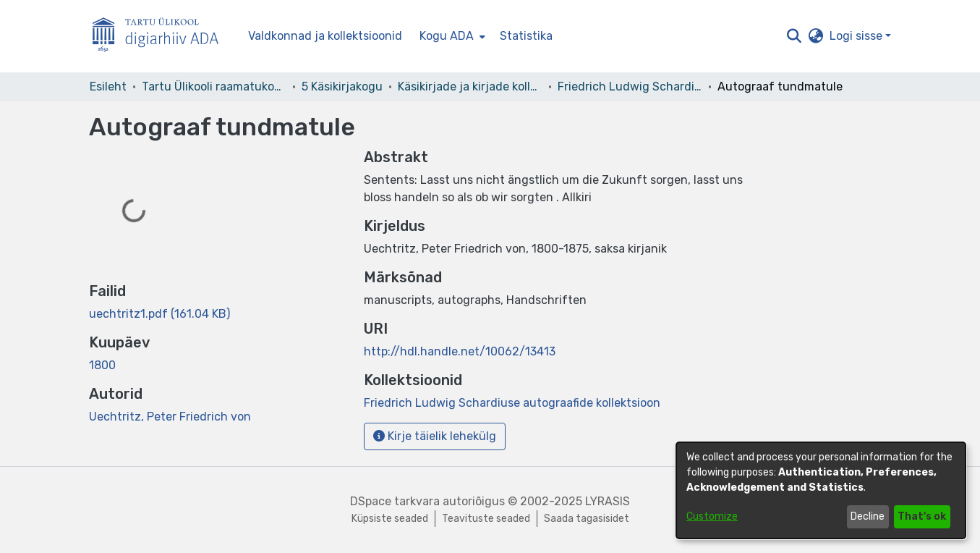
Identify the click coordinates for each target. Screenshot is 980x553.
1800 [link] (102, 365)
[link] (159, 314)
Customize (712, 516)
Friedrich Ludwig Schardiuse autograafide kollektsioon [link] (630, 86)
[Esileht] (161, 37)
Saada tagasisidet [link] (587, 519)
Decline (868, 516)
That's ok (922, 516)
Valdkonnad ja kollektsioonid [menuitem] (325, 36)
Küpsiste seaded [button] (390, 519)
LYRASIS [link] (608, 501)
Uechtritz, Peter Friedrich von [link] (170, 417)
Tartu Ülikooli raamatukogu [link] (214, 86)
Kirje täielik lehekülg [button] (435, 436)
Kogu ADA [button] (447, 36)
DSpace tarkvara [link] (395, 501)
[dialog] (821, 490)
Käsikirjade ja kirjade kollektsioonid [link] (470, 86)
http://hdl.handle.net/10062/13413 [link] (460, 351)
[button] (794, 36)
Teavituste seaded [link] (486, 519)
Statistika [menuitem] (526, 36)
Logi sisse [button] (857, 36)
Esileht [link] (108, 86)
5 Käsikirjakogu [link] (342, 86)
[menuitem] (451, 36)
